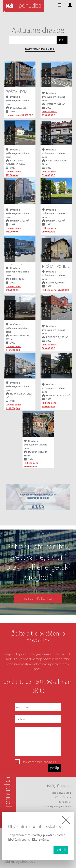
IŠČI (62, 40)
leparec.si (29, 862)
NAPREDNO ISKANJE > (40, 49)
